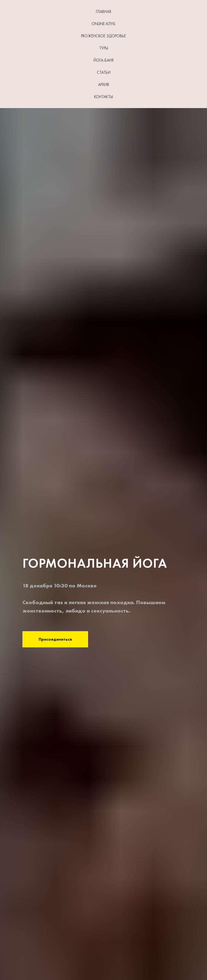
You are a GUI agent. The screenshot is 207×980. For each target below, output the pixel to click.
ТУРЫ (104, 48)
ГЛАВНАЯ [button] (103, 12)
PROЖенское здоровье (103, 36)
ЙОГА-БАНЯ (103, 60)
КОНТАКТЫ (103, 97)
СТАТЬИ (104, 72)
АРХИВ (104, 85)
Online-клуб (103, 24)
